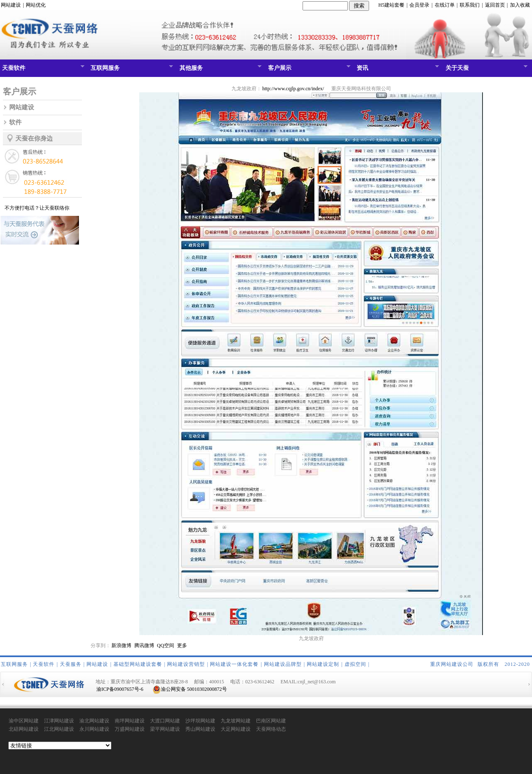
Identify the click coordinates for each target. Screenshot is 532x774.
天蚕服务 (71, 664)
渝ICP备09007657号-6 (120, 689)
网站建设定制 (323, 664)
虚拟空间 (355, 664)
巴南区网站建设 (271, 721)
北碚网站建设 (24, 729)
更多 (182, 645)
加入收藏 (520, 5)
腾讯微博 (144, 645)
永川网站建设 (94, 729)
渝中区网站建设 (24, 721)
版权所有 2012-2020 (504, 664)
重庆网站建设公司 (452, 664)
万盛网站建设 (130, 729)
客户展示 (308, 70)
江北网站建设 (59, 729)
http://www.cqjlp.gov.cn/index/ (293, 89)
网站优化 (36, 5)
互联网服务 (131, 70)
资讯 (397, 70)
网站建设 (11, 5)
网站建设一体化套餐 (234, 664)
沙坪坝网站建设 (200, 721)
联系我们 (470, 5)
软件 (15, 122)
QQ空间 (166, 645)
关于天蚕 (486, 70)
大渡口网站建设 (165, 721)
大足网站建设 (236, 729)
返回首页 (495, 5)
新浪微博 (121, 645)
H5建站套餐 (391, 5)
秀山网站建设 (200, 729)
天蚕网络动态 (271, 729)
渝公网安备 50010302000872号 (190, 689)
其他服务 (220, 70)
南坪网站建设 (130, 721)
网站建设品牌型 (283, 664)
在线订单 (445, 5)
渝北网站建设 (94, 721)
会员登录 (419, 5)
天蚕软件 (42, 70)
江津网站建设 (59, 721)
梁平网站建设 (165, 729)
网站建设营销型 (186, 664)
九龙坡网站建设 (236, 721)
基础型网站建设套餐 (138, 664)
